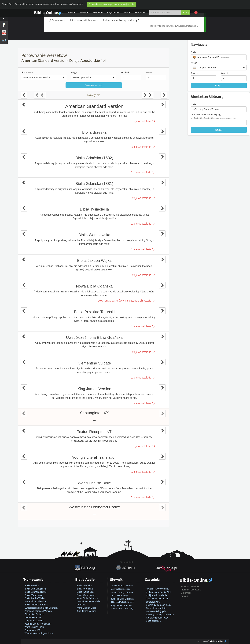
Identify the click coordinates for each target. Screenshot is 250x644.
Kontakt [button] (140, 13)
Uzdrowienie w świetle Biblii (159, 592)
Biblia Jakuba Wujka (35, 598)
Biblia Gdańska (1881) (36, 592)
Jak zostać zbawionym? (158, 586)
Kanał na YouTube (190, 586)
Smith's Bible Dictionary (122, 609)
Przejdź (219, 85)
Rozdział (125, 72)
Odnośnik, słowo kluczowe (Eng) (206, 115)
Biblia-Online (48, 13)
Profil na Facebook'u (191, 590)
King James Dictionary (122, 605)
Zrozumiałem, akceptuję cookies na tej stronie (111, 4)
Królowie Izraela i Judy (157, 618)
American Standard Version (38, 611)
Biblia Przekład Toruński (36, 605)
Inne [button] (127, 13)
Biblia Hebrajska (85, 589)
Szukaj (186, 13)
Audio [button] (84, 13)
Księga (74, 72)
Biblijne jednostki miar (157, 595)
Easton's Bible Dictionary (123, 599)
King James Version (34, 621)
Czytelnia (113, 13)
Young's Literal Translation (38, 624)
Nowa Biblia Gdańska (35, 601)
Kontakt (185, 596)
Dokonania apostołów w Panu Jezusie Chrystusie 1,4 (126, 301)
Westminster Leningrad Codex (40, 633)
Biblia (71, 13)
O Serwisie (186, 593)
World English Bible (34, 627)
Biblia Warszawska (34, 595)
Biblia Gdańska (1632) (36, 589)
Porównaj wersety (94, 85)
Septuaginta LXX (33, 630)
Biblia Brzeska (32, 586)
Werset (149, 72)
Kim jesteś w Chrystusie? (158, 589)
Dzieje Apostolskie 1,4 (143, 121)
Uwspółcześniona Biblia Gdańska (41, 608)
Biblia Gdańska (84, 586)
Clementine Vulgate (34, 614)
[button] (44, 77)
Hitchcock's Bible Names (123, 602)
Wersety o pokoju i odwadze (160, 615)
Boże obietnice (153, 621)
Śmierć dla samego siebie (159, 605)
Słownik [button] (98, 13)
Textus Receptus (33, 617)
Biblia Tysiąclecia (85, 592)
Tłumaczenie (27, 72)
